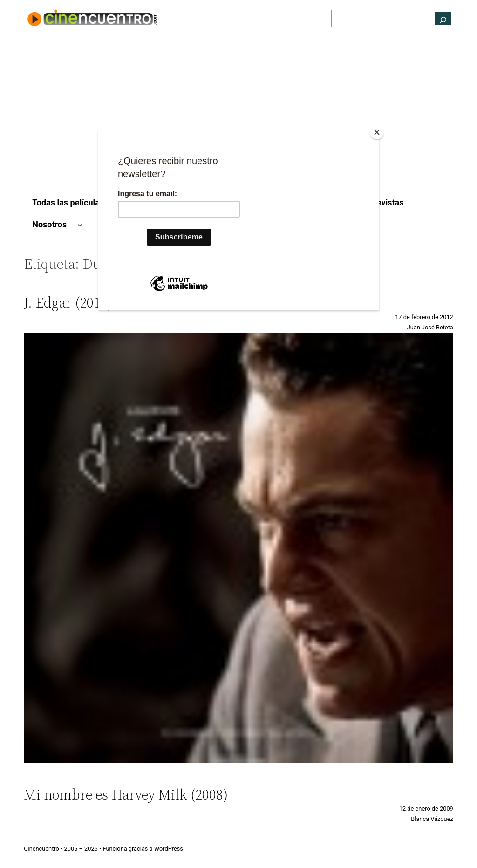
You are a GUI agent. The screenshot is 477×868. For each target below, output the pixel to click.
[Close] (377, 132)
